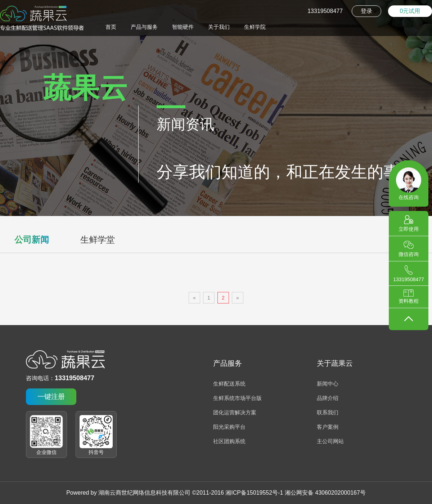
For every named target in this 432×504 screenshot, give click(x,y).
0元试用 (410, 11)
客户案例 (328, 427)
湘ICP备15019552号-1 (254, 493)
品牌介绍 (328, 398)
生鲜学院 (255, 27)
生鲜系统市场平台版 (237, 398)
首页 (111, 27)
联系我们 (328, 412)
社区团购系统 (229, 441)
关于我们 (219, 27)
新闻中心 (328, 384)
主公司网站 (330, 441)
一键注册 (51, 397)
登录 (366, 11)
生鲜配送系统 (229, 384)
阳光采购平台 (229, 427)
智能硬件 (183, 27)
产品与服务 (144, 27)
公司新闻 (32, 240)
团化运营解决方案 (235, 412)
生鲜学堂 (98, 240)
